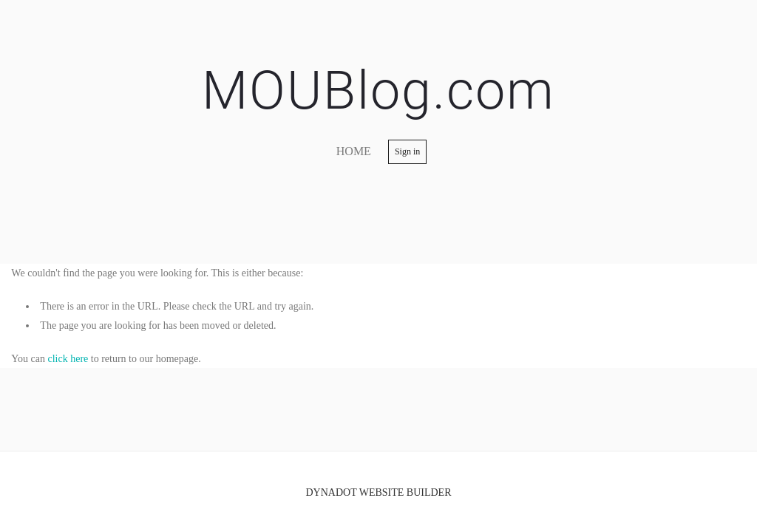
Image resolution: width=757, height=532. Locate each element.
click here (68, 359)
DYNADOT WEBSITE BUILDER (378, 492)
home (354, 151)
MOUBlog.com (378, 91)
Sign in (407, 151)
